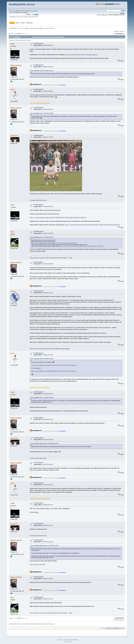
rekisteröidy (35, 11)
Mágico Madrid (16, 65)
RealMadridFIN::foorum (22, 4)
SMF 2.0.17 (60, 640)
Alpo (12, 232)
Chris (12, 90)
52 (23, 34)
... (14, 34)
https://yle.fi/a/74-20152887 (38, 565)
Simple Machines (74, 640)
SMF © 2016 (67, 640)
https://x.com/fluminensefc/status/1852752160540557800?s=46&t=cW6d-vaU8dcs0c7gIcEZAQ (92, 225)
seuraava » (122, 31)
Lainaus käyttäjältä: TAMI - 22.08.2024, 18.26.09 (42, 359)
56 (26, 34)
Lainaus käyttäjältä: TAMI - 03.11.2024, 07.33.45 (42, 237)
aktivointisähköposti (17, 12)
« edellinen (116, 31)
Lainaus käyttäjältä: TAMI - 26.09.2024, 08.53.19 (42, 71)
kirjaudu (28, 11)
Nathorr (13, 291)
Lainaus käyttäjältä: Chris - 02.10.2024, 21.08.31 (42, 113)
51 (21, 34)
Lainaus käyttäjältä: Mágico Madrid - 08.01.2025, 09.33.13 (44, 444)
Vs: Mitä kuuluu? (38, 44)
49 (17, 34)
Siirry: (101, 628)
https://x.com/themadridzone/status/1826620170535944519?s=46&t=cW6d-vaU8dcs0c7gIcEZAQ (54, 365)
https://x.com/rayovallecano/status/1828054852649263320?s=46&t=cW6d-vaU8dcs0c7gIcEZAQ (53, 371)
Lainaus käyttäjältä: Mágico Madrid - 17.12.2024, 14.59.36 (44, 546)
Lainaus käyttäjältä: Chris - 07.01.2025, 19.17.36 (42, 398)
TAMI (12, 44)
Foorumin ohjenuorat (102, 15)
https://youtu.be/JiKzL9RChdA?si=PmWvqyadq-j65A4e (82, 55)
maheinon (14, 136)
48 (16, 34)
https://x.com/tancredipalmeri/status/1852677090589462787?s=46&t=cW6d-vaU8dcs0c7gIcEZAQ (58, 218)
